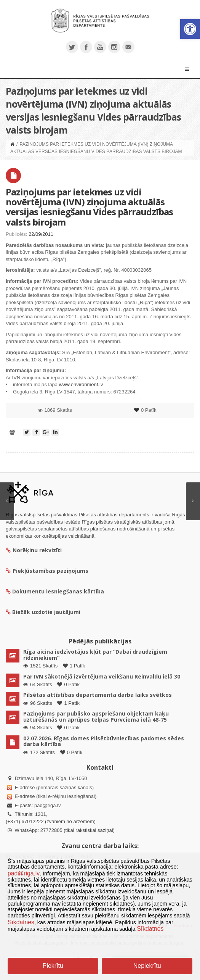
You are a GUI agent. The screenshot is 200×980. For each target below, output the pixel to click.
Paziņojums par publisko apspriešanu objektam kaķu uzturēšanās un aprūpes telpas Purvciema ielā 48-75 (96, 716)
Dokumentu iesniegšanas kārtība (58, 591)
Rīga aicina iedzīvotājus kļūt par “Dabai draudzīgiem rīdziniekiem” (95, 654)
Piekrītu (53, 966)
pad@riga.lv (48, 805)
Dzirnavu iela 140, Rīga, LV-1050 (51, 778)
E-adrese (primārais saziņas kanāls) (54, 787)
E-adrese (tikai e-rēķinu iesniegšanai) (55, 796)
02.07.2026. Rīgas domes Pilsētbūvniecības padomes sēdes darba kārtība (104, 741)
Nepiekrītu (147, 966)
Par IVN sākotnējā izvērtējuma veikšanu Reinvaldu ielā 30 (102, 676)
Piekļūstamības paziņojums (47, 571)
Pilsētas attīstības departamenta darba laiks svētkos (98, 695)
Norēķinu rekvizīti (34, 550)
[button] (190, 29)
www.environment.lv (81, 384)
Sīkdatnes (21, 922)
